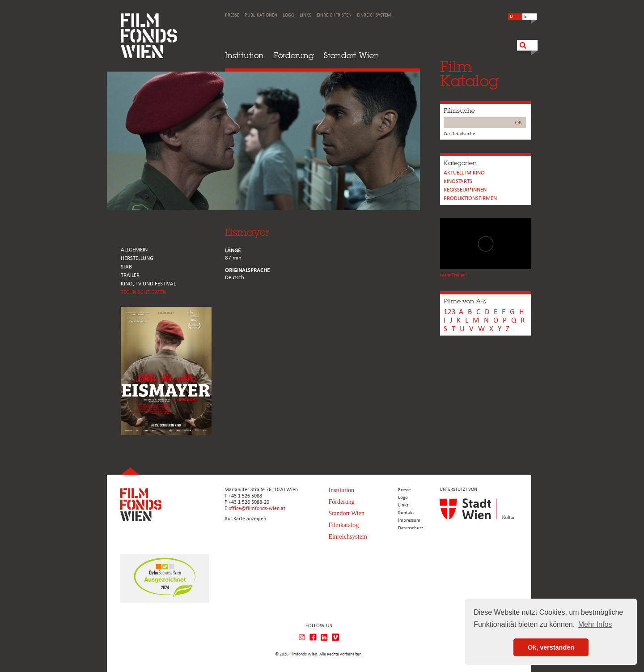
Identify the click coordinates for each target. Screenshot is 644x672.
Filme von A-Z (465, 301)
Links (305, 15)
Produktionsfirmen (470, 198)
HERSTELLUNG (137, 258)
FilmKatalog (469, 74)
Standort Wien (352, 55)
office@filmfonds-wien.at (257, 509)
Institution (244, 55)
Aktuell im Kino (464, 173)
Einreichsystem (374, 15)
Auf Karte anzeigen (245, 519)
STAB (126, 267)
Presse (232, 15)
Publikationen (261, 15)
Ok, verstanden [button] (551, 647)
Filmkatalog (344, 525)
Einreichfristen (334, 15)
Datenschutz (411, 528)
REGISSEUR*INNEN (465, 190)
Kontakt (406, 513)
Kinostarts (458, 181)
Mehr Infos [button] (595, 624)
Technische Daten (144, 292)
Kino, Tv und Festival (148, 284)
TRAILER (130, 275)
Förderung (294, 55)
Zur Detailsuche (459, 134)
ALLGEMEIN (134, 250)
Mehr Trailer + (454, 275)
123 (450, 312)
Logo (288, 15)
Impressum (409, 521)
